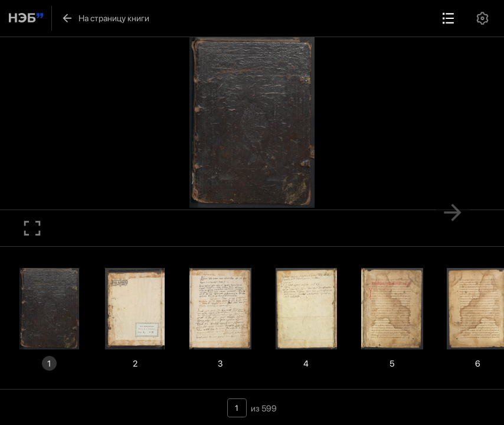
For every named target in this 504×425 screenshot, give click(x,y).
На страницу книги (105, 18)
